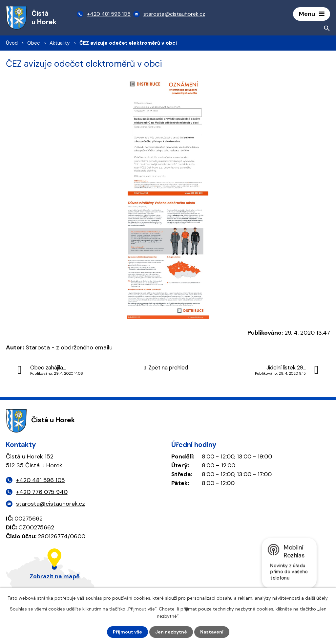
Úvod (12, 43)
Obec (34, 43)
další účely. (317, 598)
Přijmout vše (127, 632)
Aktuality (60, 43)
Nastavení (212, 632)
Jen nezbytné (171, 632)
